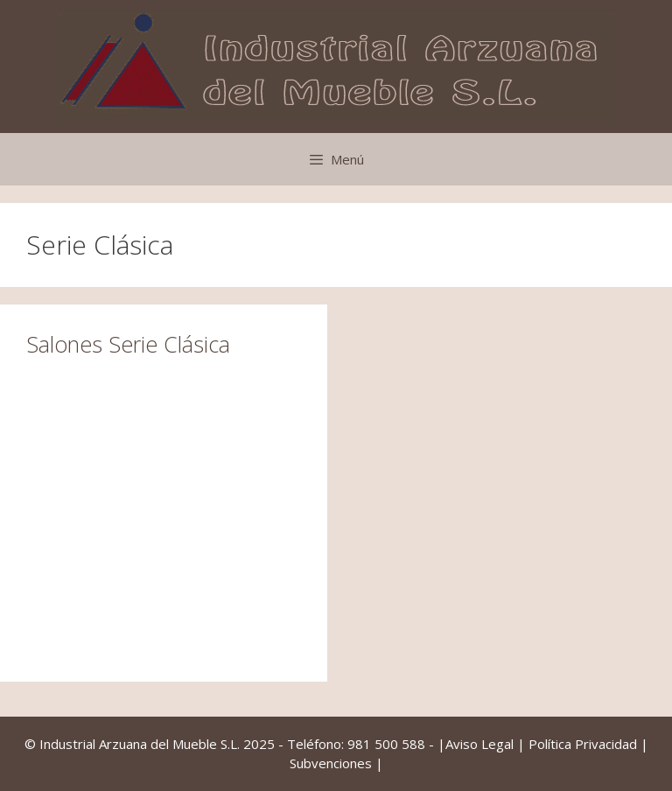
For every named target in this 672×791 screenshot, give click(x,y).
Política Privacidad (583, 744)
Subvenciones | (336, 763)
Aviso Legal (479, 744)
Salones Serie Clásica (128, 344)
